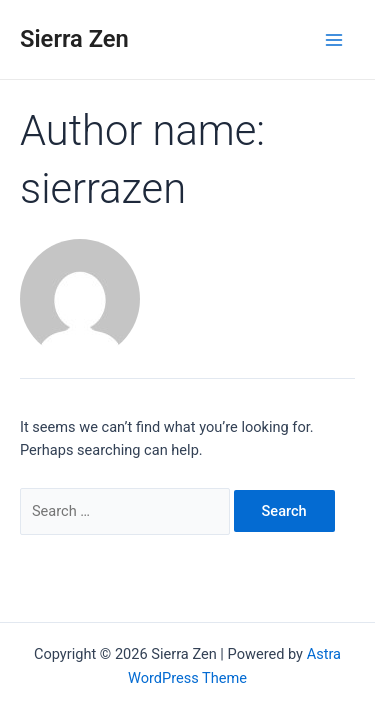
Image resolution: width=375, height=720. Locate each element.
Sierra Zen (74, 39)
